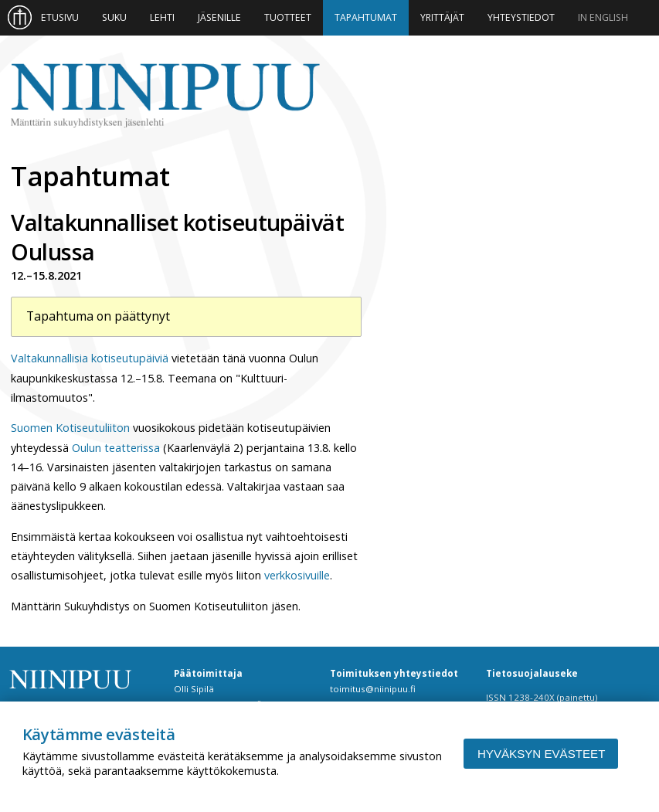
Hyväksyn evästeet (541, 754)
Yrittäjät (442, 17)
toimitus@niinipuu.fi (373, 689)
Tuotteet (288, 17)
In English (603, 17)
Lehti (162, 17)
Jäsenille (219, 17)
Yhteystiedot (521, 17)
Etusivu (60, 17)
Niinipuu (165, 96)
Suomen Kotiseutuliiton (70, 428)
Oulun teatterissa (116, 448)
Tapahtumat (366, 17)
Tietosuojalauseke (532, 673)
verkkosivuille (297, 575)
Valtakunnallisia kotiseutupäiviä (90, 358)
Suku (114, 17)
